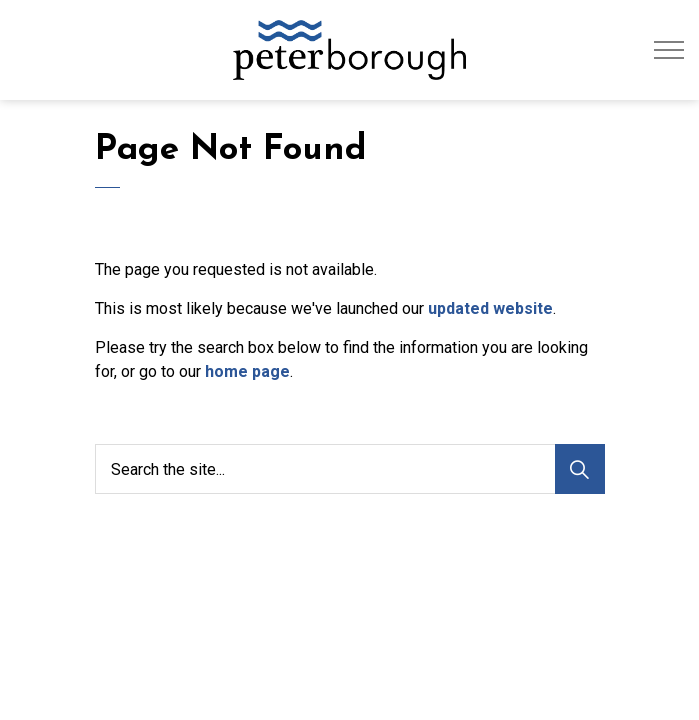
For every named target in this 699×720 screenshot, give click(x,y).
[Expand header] (669, 50)
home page (247, 371)
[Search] (580, 469)
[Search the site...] (350, 469)
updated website (490, 308)
